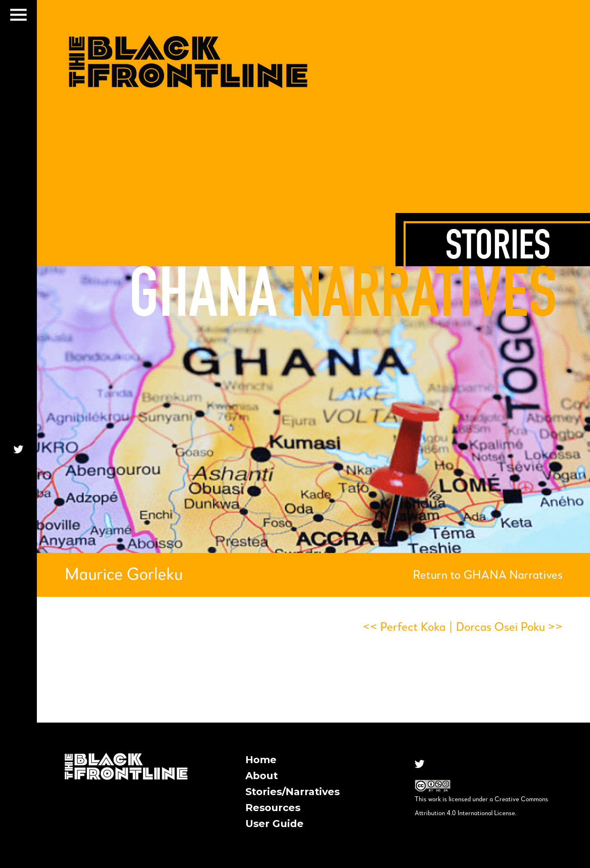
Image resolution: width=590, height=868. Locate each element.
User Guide (275, 824)
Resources (273, 808)
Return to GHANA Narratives (488, 576)
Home (261, 760)
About (262, 776)
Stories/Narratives (293, 792)
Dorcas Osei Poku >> (509, 628)
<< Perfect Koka (404, 628)
